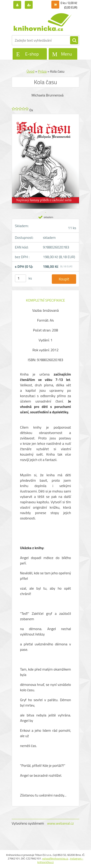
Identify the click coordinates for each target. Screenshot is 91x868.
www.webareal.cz (60, 823)
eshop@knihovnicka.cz (55, 858)
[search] (74, 40)
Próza (42, 71)
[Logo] (43, 22)
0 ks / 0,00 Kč (69, 3)
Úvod (31, 71)
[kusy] (20, 278)
